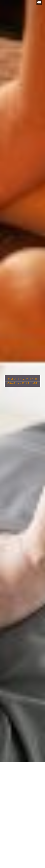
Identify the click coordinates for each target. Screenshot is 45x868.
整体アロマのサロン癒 (22, 379)
